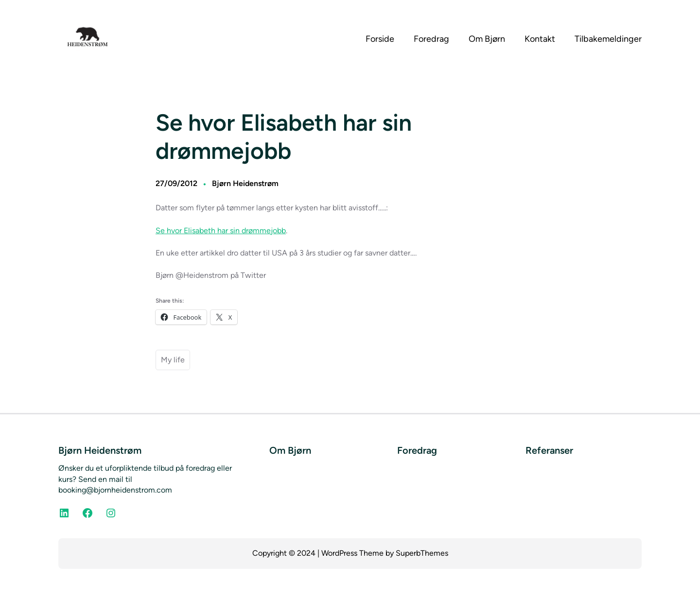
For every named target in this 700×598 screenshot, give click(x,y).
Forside (380, 39)
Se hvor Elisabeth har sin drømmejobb (221, 231)
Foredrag (417, 450)
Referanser (549, 450)
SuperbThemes (422, 553)
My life (173, 360)
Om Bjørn (290, 450)
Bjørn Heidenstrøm (245, 183)
